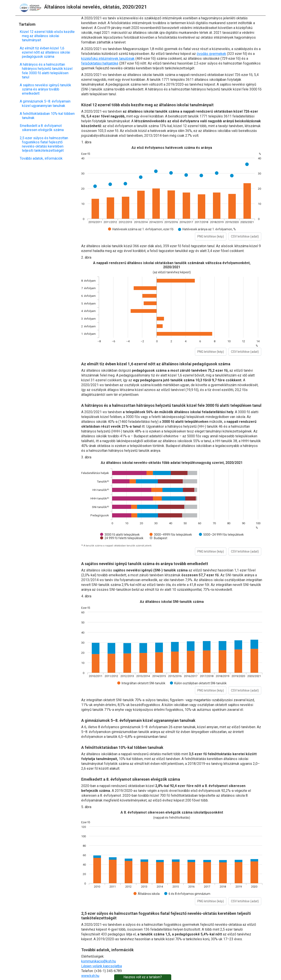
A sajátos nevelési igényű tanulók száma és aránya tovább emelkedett (47, 89)
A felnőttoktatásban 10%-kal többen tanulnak (48, 116)
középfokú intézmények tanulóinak (108, 59)
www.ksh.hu (90, 976)
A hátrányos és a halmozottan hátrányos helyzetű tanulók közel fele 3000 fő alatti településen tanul (47, 71)
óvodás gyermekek (211, 54)
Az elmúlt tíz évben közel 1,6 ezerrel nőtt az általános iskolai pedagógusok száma (46, 52)
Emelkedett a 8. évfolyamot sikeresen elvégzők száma (43, 128)
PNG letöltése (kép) (211, 236)
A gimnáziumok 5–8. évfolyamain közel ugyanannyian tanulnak (46, 103)
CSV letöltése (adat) (245, 236)
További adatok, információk (42, 158)
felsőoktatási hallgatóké (100, 63)
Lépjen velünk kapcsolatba (102, 966)
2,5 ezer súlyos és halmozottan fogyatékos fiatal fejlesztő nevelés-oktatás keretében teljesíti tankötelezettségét (45, 144)
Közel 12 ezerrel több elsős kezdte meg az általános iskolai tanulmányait (48, 36)
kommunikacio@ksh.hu (99, 961)
